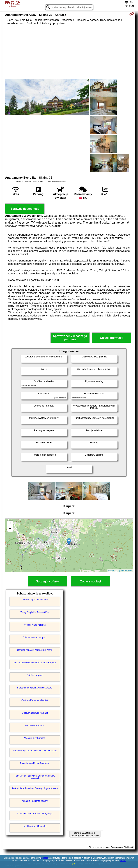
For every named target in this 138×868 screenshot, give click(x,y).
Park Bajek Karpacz (35, 725)
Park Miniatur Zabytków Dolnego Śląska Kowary (35, 788)
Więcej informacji (111, 338)
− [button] (10, 529)
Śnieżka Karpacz (35, 675)
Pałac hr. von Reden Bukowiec (35, 763)
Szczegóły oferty (47, 581)
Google (44, 858)
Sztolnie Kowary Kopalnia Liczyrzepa (35, 814)
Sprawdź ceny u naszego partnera (70, 338)
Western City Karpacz (35, 738)
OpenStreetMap (125, 571)
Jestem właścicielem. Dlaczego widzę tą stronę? (85, 834)
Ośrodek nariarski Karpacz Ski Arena (35, 650)
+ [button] (10, 523)
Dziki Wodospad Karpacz (35, 637)
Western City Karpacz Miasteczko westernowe (35, 751)
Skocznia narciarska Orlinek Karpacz (35, 688)
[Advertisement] (69, 52)
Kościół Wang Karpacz (35, 625)
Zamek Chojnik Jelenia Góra (35, 600)
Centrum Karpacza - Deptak (35, 700)
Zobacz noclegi (91, 581)
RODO (123, 860)
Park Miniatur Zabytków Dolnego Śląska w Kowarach (35, 777)
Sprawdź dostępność (25, 209)
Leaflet (111, 571)
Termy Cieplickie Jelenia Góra (35, 612)
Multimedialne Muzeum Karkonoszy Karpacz (35, 663)
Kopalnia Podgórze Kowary (35, 801)
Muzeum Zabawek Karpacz (35, 713)
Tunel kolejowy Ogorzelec (35, 826)
